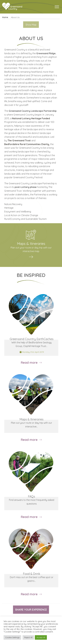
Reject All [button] (28, 637)
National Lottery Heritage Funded (31, 118)
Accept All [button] (41, 637)
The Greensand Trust (19, 140)
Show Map (31, 25)
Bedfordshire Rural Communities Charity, (27, 144)
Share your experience (31, 610)
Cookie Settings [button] (12, 637)
